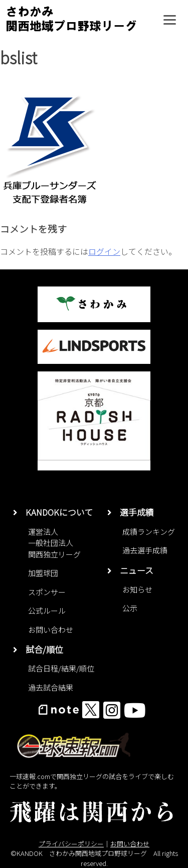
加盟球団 (43, 573)
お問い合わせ (51, 630)
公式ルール (47, 610)
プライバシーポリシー (71, 844)
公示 (130, 608)
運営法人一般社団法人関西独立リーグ (54, 543)
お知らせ (137, 589)
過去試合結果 (51, 687)
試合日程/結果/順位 (61, 668)
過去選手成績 (145, 550)
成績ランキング (149, 532)
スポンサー (47, 592)
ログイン (104, 251)
